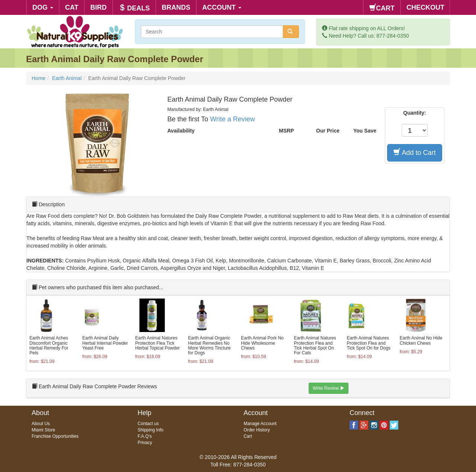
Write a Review (233, 119)
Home (38, 78)
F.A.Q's (145, 436)
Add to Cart (414, 152)
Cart (248, 436)
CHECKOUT (425, 7)
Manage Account (260, 424)
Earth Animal (67, 78)
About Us (41, 424)
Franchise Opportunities (55, 436)
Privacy (145, 443)
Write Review (329, 388)
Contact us (148, 424)
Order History (257, 430)
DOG (43, 7)
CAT (72, 7)
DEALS (134, 8)
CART (382, 8)
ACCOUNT (222, 7)
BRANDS (176, 7)
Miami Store (43, 430)
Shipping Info (150, 430)
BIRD (99, 7)
